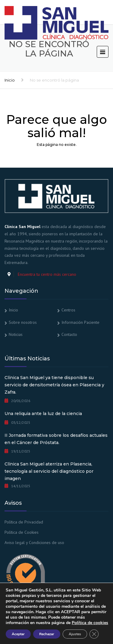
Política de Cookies (22, 532)
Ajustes (75, 634)
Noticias (16, 334)
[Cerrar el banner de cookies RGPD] (94, 634)
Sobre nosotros (23, 322)
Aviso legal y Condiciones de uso (34, 543)
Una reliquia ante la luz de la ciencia (43, 414)
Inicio (10, 80)
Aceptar (18, 634)
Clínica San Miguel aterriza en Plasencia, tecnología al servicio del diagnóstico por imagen (49, 471)
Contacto (69, 334)
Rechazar (47, 634)
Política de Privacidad (24, 522)
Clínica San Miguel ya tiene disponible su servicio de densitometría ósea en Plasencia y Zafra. (54, 385)
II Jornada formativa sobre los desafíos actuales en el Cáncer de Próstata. (56, 439)
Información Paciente (80, 322)
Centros (68, 310)
